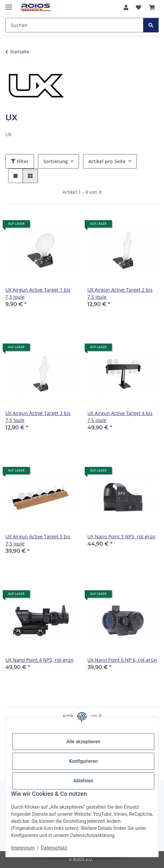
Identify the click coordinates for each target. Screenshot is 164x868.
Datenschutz (54, 848)
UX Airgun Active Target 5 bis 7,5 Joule (38, 540)
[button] (126, 7)
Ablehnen (83, 781)
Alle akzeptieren (83, 742)
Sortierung (56, 161)
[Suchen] (151, 25)
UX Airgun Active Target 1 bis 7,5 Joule (38, 293)
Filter (20, 161)
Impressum (23, 848)
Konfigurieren (83, 761)
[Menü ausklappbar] (9, 4)
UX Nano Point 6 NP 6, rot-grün (122, 660)
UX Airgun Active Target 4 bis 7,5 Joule (120, 417)
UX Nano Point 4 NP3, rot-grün (39, 660)
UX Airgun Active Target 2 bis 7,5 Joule (120, 293)
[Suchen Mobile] (74, 25)
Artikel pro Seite (107, 161)
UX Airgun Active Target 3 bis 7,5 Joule (38, 417)
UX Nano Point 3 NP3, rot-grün (121, 536)
